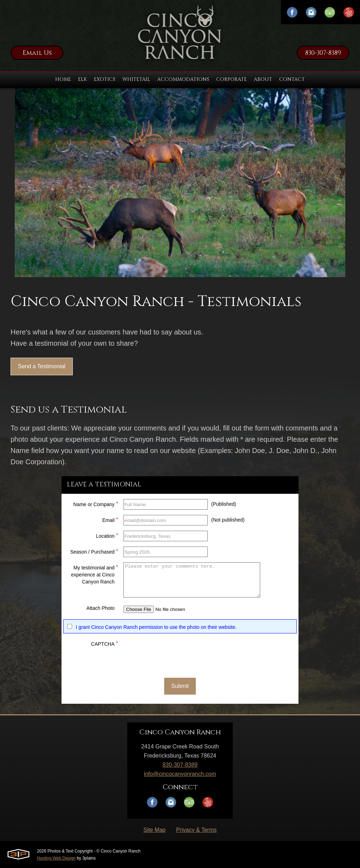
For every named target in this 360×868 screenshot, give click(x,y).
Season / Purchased (94, 551)
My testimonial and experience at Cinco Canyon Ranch (95, 574)
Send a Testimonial (42, 366)
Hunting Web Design (56, 858)
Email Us (37, 53)
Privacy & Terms (196, 830)
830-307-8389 (323, 53)
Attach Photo (101, 608)
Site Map (155, 830)
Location (107, 535)
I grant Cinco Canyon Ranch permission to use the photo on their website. (156, 627)
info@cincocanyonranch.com (180, 774)
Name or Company (96, 503)
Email (110, 519)
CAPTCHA (105, 643)
